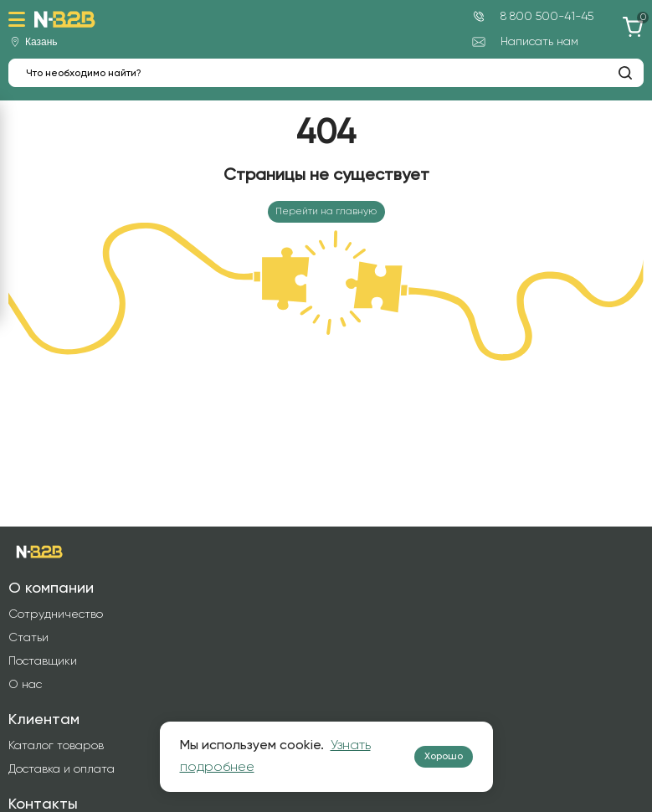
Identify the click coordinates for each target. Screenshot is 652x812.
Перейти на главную (326, 212)
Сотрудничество (56, 614)
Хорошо (444, 757)
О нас (25, 685)
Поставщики (43, 661)
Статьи (28, 638)
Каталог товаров (56, 746)
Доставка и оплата (62, 769)
